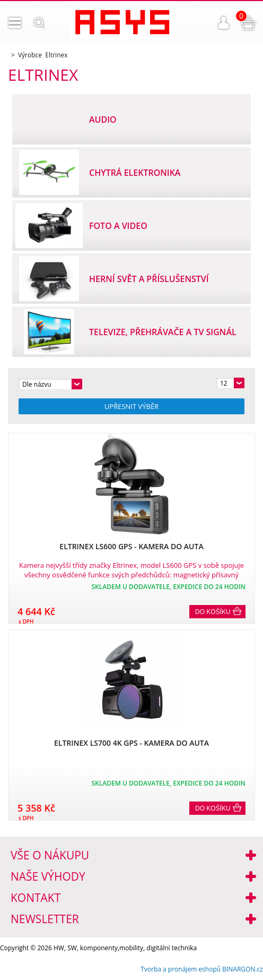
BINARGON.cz (243, 969)
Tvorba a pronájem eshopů (181, 969)
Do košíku (213, 612)
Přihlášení (224, 23)
